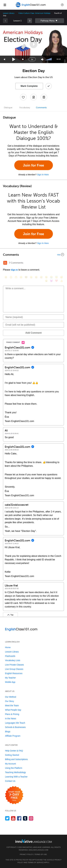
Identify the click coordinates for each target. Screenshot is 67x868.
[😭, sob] (51, 277)
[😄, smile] (6, 277)
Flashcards (10, 656)
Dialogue (8, 108)
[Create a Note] (34, 97)
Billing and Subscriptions (16, 759)
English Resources (14, 673)
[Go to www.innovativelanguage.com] (34, 841)
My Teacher (10, 678)
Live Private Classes (14, 665)
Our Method (11, 697)
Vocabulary (25, 108)
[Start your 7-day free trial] (14, 795)
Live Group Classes (14, 669)
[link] (30, 21)
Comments (41, 108)
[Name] (33, 317)
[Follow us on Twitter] (7, 818)
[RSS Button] (5, 263)
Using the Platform (14, 768)
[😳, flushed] (11, 277)
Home (8, 647)
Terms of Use (41, 854)
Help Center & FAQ (14, 751)
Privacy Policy (26, 854)
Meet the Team (12, 706)
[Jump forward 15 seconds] (23, 59)
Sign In (14, 270)
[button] (62, 5)
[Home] (31, 7)
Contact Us (10, 781)
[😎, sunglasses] (26, 277)
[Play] (14, 59)
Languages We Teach (15, 723)
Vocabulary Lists (13, 660)
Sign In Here (43, 175)
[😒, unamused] (21, 277)
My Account (10, 764)
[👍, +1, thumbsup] (62, 281)
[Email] (33, 325)
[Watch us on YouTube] (13, 818)
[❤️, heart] (56, 281)
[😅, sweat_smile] (41, 277)
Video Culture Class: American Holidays (34, 13)
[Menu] (5, 5)
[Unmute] (43, 59)
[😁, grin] (16, 277)
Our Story (10, 701)
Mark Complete (29, 86)
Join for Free (33, 165)
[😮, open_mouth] (46, 281)
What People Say (13, 710)
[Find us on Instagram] (31, 818)
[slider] (49, 59)
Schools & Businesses (15, 727)
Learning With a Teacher (16, 777)
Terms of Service (36, 862)
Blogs (8, 732)
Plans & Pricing (12, 714)
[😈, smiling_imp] (51, 281)
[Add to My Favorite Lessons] (23, 97)
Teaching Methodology (15, 772)
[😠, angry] (31, 277)
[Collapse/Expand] (33, 255)
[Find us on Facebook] (19, 818)
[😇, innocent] (56, 277)
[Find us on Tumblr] (25, 818)
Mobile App (10, 682)
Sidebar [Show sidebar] (50, 21)
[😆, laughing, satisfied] (36, 277)
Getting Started (12, 755)
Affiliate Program (13, 736)
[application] (33, 44)
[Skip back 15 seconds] (4, 59)
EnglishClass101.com (38, 850)
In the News (11, 719)
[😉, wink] (46, 277)
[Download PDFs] (44, 97)
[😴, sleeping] (62, 277)
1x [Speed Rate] (32, 59)
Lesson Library (9, 13)
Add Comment (33, 333)
